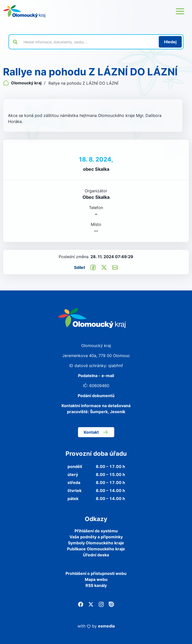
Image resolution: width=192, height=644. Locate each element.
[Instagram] (101, 604)
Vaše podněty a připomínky (96, 537)
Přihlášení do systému (96, 531)
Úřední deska (96, 555)
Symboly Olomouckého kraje (96, 543)
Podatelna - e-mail (96, 376)
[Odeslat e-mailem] (115, 267)
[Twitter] (91, 604)
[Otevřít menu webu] (180, 11)
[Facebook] (81, 604)
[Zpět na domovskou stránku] (24, 11)
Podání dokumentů (96, 396)
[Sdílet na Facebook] (93, 267)
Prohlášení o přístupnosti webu (96, 573)
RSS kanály (96, 585)
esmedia (106, 626)
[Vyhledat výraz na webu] (88, 42)
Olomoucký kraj (23, 83)
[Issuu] (111, 604)
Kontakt (96, 432)
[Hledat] (170, 42)
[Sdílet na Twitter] (104, 267)
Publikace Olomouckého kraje (96, 549)
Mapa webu (96, 579)
